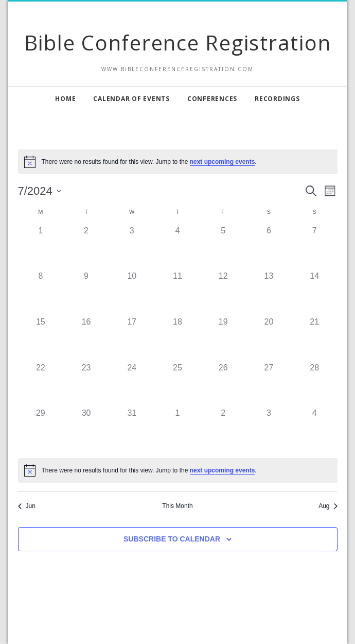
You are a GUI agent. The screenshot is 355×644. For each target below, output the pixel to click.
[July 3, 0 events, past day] (132, 248)
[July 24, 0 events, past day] (132, 385)
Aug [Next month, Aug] (328, 506)
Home (65, 99)
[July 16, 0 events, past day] (86, 339)
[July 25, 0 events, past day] (178, 385)
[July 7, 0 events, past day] (315, 248)
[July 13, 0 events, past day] (269, 293)
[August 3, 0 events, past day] (269, 430)
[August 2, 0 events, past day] (223, 430)
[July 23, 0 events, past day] (86, 385)
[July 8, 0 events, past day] (41, 293)
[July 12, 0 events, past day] (223, 293)
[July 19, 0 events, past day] (223, 339)
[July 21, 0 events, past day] (315, 339)
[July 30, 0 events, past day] (86, 430)
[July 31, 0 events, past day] (132, 430)
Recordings (277, 99)
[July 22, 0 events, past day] (41, 385)
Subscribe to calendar (172, 539)
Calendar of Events (131, 99)
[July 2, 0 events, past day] (86, 248)
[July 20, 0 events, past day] (269, 339)
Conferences (212, 99)
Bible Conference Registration (178, 43)
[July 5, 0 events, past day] (223, 248)
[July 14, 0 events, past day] (315, 293)
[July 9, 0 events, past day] (86, 293)
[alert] (178, 470)
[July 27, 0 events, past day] (269, 385)
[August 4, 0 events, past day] (315, 430)
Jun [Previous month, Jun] (27, 506)
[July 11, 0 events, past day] (178, 293)
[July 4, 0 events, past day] (178, 248)
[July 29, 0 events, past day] (41, 430)
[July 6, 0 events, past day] (269, 248)
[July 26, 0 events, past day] (223, 385)
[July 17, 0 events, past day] (132, 339)
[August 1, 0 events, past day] (178, 430)
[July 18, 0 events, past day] (178, 339)
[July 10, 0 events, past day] (132, 293)
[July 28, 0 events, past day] (315, 385)
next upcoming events (223, 162)
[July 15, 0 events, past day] (41, 339)
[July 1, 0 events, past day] (41, 248)
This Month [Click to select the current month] (177, 506)
